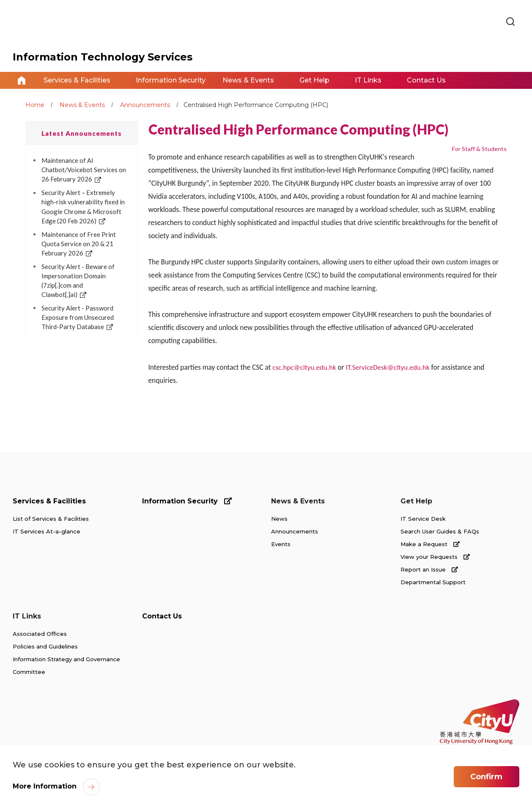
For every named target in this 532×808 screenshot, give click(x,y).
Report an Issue (429, 569)
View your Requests (435, 557)
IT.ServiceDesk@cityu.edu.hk (388, 367)
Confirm (486, 777)
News (279, 519)
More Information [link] (45, 786)
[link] (510, 22)
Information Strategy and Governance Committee (66, 665)
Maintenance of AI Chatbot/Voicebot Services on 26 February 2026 (84, 170)
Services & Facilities (49, 501)
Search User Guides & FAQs (440, 531)
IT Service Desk (423, 519)
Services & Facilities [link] (77, 80)
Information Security (187, 501)
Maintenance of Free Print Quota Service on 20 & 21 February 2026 (79, 244)
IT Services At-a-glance (47, 531)
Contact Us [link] (426, 80)
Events (281, 544)
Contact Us (162, 616)
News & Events (82, 105)
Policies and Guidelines (45, 646)
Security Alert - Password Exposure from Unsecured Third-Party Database (78, 317)
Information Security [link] (171, 80)
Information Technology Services (103, 57)
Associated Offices (40, 634)
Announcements (145, 105)
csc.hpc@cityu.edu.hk (304, 367)
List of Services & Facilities (51, 519)
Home (22, 80)
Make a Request (430, 544)
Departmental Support (433, 582)
